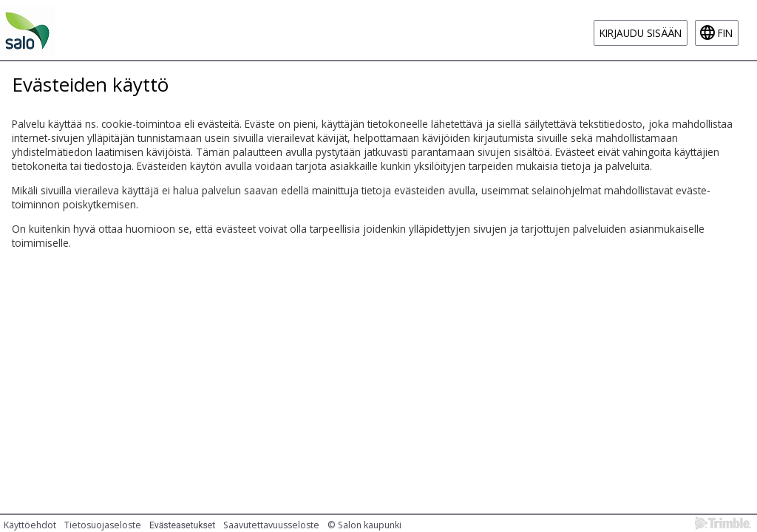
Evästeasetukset (182, 525)
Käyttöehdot (30, 525)
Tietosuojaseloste (103, 525)
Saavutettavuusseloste (271, 525)
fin (725, 33)
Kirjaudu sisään (641, 33)
